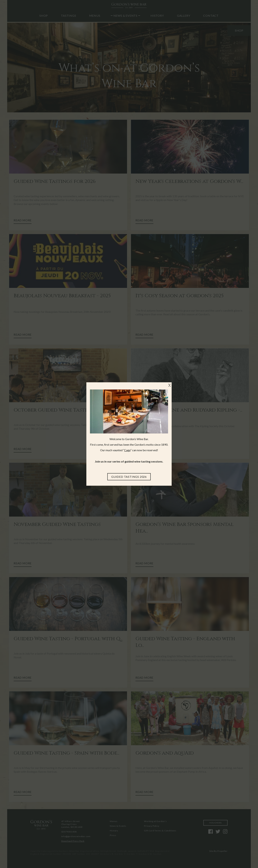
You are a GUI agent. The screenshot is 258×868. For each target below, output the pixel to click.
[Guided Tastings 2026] (129, 477)
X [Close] (169, 386)
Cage (127, 450)
